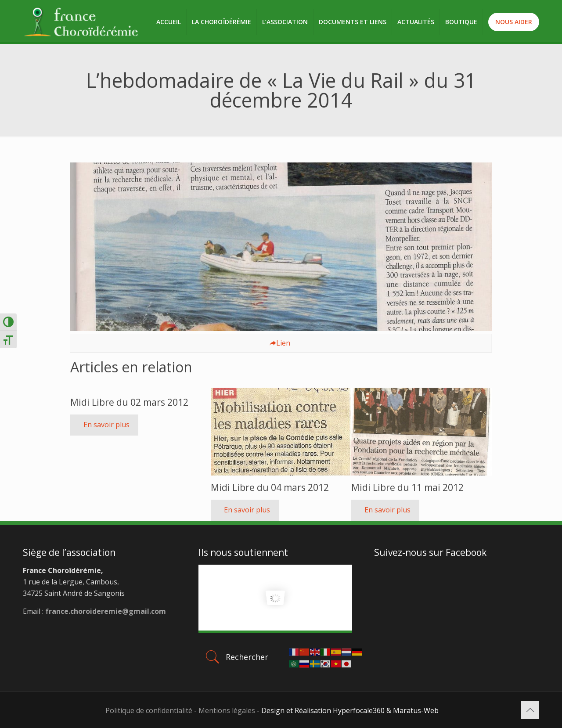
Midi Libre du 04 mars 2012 (270, 487)
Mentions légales (227, 710)
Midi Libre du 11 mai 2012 (407, 487)
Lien (280, 343)
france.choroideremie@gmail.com (105, 611)
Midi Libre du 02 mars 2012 (129, 402)
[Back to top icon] (530, 710)
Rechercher (236, 657)
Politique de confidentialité (149, 710)
